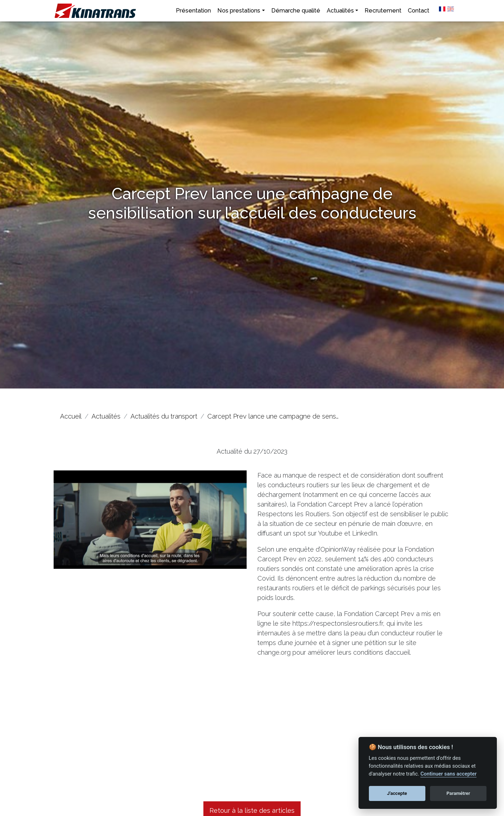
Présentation (193, 11)
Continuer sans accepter (448, 774)
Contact (419, 11)
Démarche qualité (296, 11)
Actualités (340, 11)
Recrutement (383, 11)
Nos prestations (239, 11)
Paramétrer (458, 793)
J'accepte (397, 793)
